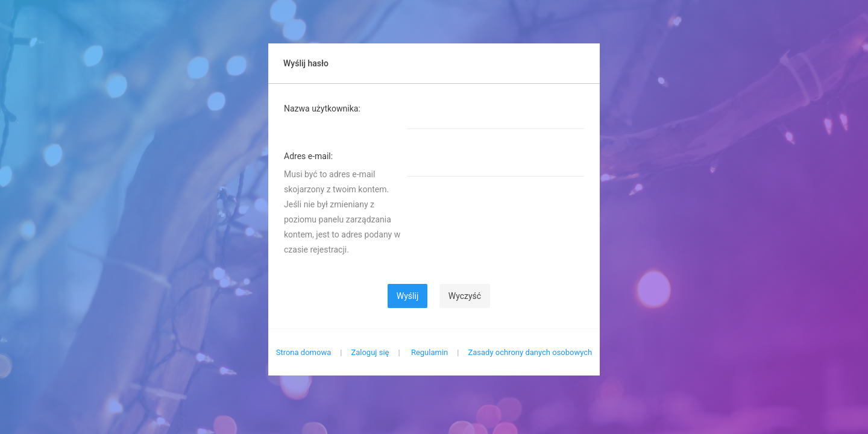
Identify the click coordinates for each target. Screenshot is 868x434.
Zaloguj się (370, 352)
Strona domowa (304, 352)
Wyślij (407, 296)
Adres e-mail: (308, 156)
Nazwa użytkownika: (322, 108)
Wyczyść (465, 296)
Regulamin (429, 352)
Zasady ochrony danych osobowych (530, 352)
